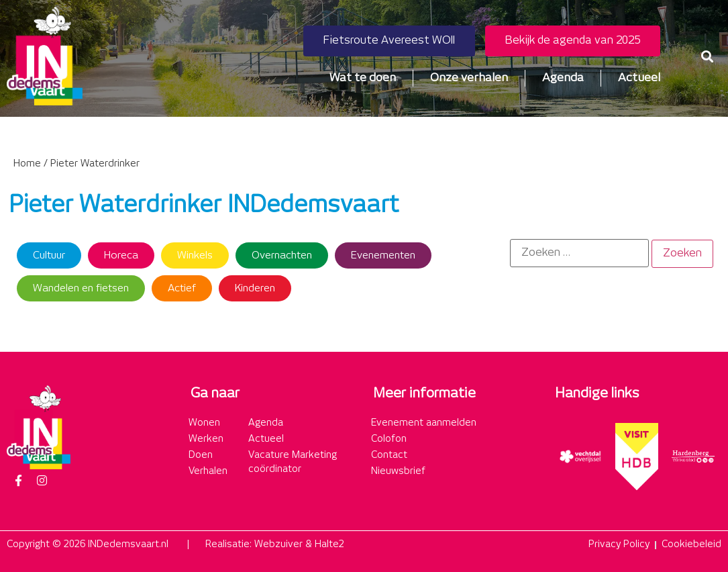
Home (27, 164)
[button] (707, 56)
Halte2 (329, 544)
